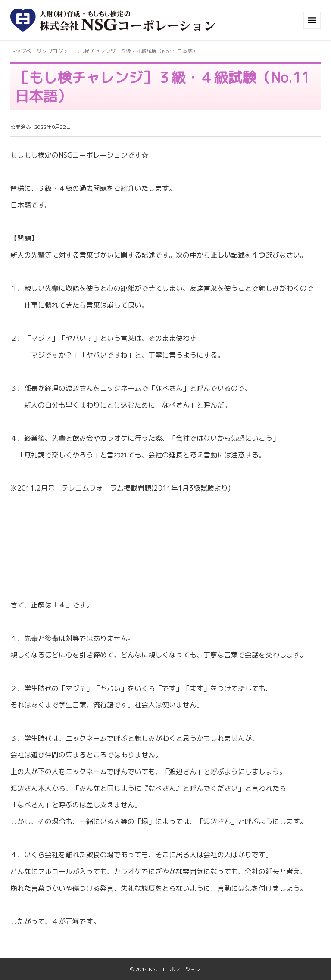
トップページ (26, 51)
